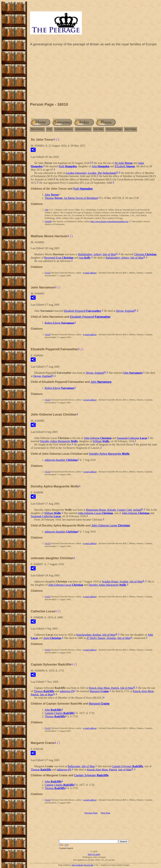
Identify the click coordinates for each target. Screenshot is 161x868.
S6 (47, 210)
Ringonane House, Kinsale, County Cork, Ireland (114, 510)
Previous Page (114, 129)
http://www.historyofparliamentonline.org (109, 221)
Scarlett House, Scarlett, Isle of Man (122, 581)
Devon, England (125, 311)
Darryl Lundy (94, 854)
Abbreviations (83, 129)
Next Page (131, 129)
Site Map (98, 129)
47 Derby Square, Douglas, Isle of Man (108, 638)
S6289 (48, 221)
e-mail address (90, 273)
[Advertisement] (94, 75)
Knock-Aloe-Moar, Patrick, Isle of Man (111, 688)
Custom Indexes (64, 129)
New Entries (37, 129)
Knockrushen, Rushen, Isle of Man (96, 635)
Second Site (89, 865)
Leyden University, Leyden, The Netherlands (91, 173)
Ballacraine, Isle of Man (81, 766)
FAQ (49, 129)
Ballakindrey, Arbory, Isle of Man (97, 254)
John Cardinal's (77, 865)
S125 (48, 273)
